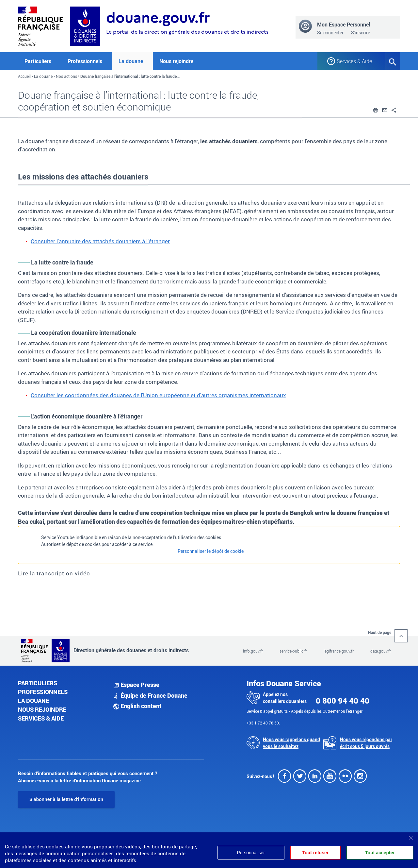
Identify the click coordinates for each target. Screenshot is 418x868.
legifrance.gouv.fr (339, 651)
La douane (43, 76)
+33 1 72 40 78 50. (263, 723)
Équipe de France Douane (150, 695)
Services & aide (41, 718)
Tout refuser (316, 853)
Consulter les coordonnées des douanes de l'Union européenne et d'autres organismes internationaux (158, 395)
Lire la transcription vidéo (54, 573)
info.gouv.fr (253, 651)
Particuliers (38, 683)
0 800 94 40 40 (343, 701)
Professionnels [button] (85, 61)
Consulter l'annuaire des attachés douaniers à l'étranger (100, 241)
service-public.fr (293, 651)
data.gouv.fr (381, 651)
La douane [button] (131, 61)
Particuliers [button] (38, 61)
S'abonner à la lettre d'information (66, 799)
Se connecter (330, 33)
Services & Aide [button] (354, 61)
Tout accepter (380, 853)
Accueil (24, 76)
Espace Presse (136, 685)
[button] (376, 109)
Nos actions (66, 76)
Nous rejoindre (176, 61)
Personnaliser (251, 853)
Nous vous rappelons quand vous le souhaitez (291, 743)
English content (137, 706)
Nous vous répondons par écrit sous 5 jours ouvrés (366, 743)
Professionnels (43, 692)
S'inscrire (361, 33)
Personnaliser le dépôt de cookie (211, 551)
